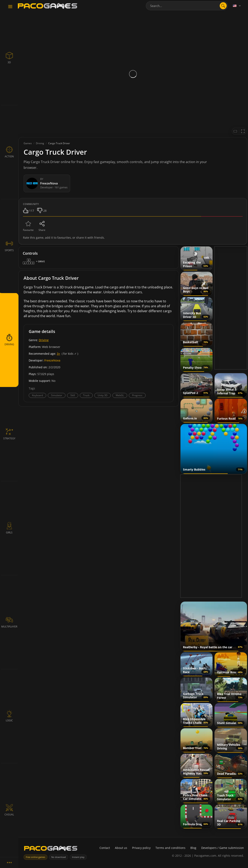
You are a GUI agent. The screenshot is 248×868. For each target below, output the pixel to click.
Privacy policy (141, 848)
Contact (105, 848)
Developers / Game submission (223, 848)
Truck (86, 395)
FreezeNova (52, 360)
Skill (73, 395)
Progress (137, 395)
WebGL (120, 395)
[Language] (237, 6)
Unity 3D (103, 395)
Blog (193, 848)
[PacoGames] (51, 849)
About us (121, 848)
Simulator (57, 395)
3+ (58, 354)
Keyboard (37, 395)
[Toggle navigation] (10, 7)
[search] (223, 6)
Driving (44, 340)
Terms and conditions (170, 848)
